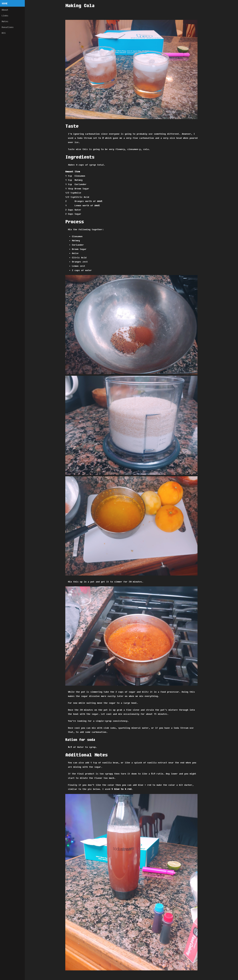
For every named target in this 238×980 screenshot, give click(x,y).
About (5, 10)
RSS (4, 33)
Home (5, 3)
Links (5, 16)
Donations (8, 27)
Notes (5, 21)
